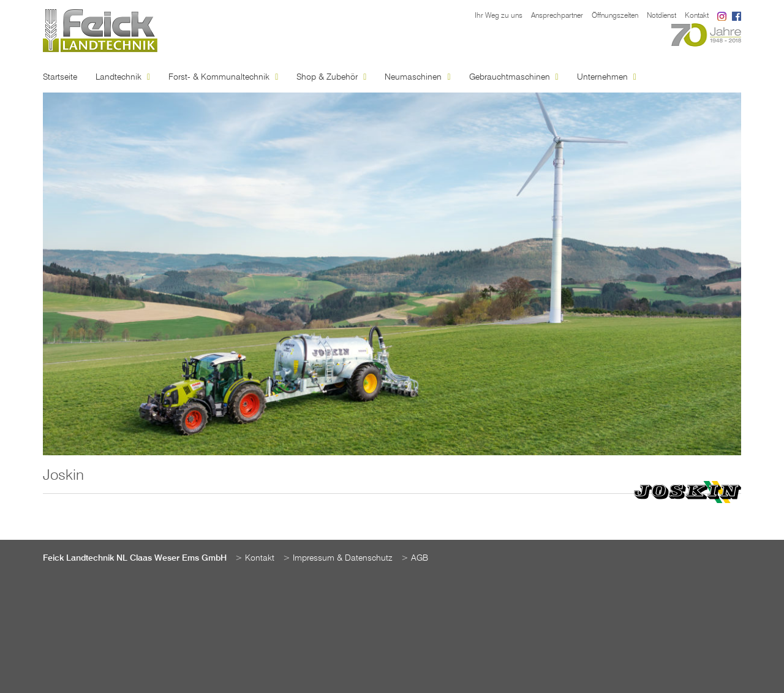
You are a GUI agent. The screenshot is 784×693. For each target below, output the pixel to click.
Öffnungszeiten (615, 16)
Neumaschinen (417, 77)
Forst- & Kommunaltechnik (223, 77)
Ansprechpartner (557, 16)
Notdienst (661, 16)
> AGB (415, 558)
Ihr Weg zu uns (499, 16)
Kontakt (697, 16)
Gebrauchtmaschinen (514, 77)
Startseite (60, 77)
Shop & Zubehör (331, 77)
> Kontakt (255, 558)
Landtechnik (123, 77)
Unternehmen (607, 77)
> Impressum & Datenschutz (338, 558)
